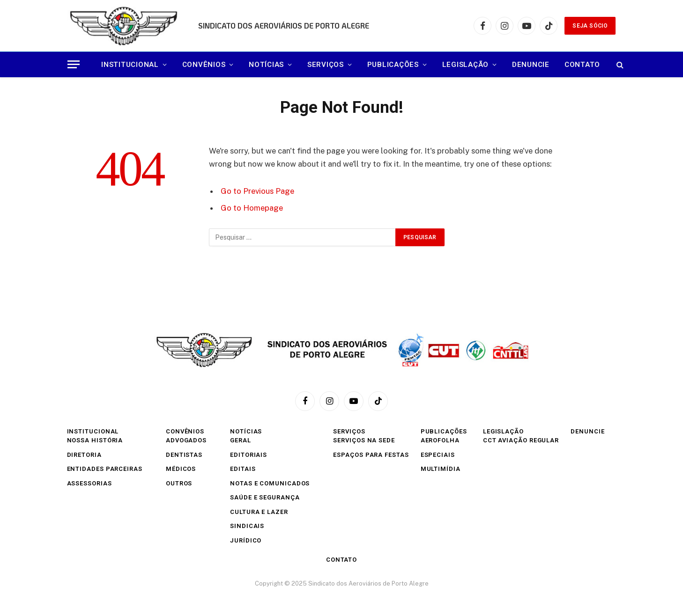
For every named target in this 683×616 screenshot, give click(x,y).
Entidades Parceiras (105, 469)
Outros (179, 483)
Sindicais (247, 526)
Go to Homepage (252, 208)
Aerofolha (440, 440)
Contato (582, 65)
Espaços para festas (371, 455)
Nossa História (95, 440)
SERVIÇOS (326, 65)
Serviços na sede (364, 440)
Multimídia (441, 469)
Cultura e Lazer (259, 512)
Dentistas (184, 455)
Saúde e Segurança (265, 497)
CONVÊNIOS (204, 65)
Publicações (393, 65)
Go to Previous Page (257, 191)
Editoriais (249, 455)
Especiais (438, 455)
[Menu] (74, 64)
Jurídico (246, 540)
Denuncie (531, 65)
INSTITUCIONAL (130, 65)
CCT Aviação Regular (521, 440)
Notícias (266, 65)
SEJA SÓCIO (590, 26)
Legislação (466, 65)
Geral (241, 440)
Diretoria (84, 455)
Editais (243, 469)
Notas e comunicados (270, 483)
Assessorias (89, 483)
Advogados (186, 440)
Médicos (181, 469)
